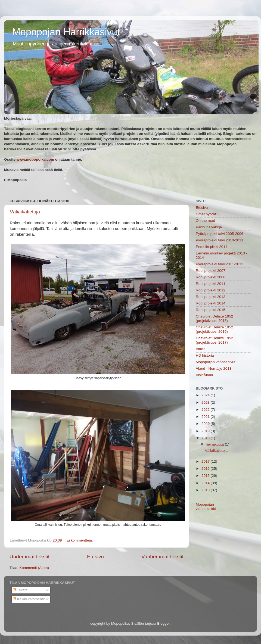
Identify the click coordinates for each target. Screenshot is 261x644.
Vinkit (200, 349)
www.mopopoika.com (35, 159)
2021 (206, 417)
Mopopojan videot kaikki (206, 507)
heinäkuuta (215, 444)
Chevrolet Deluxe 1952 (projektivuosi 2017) (214, 340)
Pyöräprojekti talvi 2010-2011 (220, 240)
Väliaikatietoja (25, 212)
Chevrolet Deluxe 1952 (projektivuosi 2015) (214, 318)
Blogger (163, 623)
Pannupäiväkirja (209, 227)
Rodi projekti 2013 (211, 297)
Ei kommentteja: (80, 540)
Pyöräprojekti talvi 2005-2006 (220, 234)
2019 (206, 431)
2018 (206, 438)
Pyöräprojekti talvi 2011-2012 (220, 264)
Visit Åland (204, 375)
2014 (206, 483)
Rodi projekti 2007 (211, 271)
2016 (206, 469)
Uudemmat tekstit (29, 557)
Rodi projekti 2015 (211, 310)
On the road (205, 221)
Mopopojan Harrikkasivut (66, 32)
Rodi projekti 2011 (211, 284)
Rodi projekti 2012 (211, 290)
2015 (206, 476)
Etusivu (95, 557)
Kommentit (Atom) (34, 568)
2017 (206, 461)
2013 (206, 490)
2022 (206, 410)
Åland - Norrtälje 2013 (214, 368)
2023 (206, 402)
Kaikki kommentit (29, 599)
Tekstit (20, 590)
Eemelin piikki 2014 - (213, 247)
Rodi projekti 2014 (211, 303)
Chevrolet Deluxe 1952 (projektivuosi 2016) (214, 329)
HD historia (205, 355)
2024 (206, 395)
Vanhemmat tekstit (162, 557)
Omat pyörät (206, 214)
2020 (206, 424)
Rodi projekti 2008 (211, 277)
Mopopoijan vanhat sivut (216, 362)
